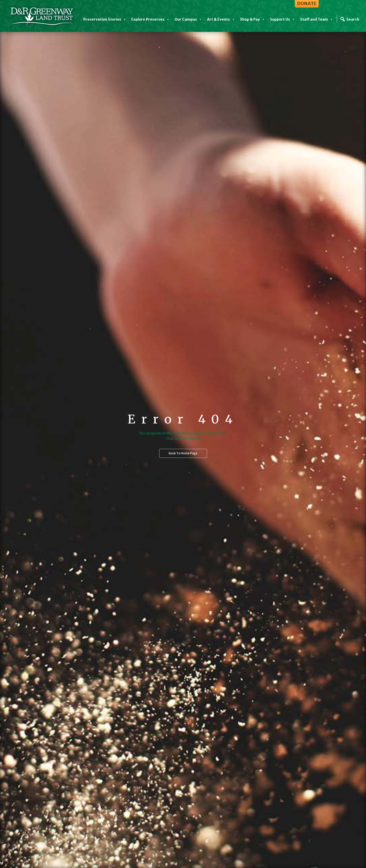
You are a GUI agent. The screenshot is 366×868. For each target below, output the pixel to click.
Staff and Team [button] (317, 19)
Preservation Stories (105, 19)
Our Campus (188, 19)
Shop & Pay (252, 19)
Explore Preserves (150, 19)
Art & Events (221, 19)
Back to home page (183, 453)
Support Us (282, 19)
